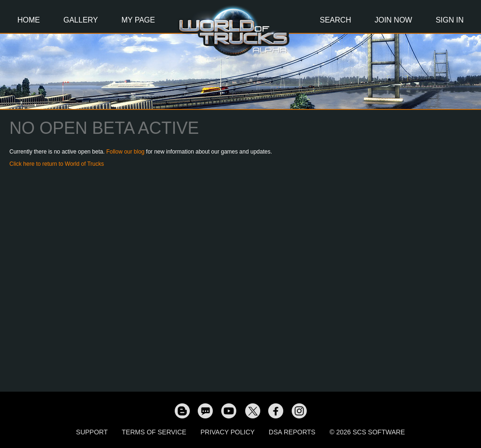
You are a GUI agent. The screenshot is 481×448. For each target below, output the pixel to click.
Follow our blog (125, 152)
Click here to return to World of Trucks (57, 164)
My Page (138, 20)
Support (92, 432)
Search (336, 20)
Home (29, 20)
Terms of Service (154, 432)
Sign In (450, 20)
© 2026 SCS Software (367, 432)
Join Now (393, 20)
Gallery (81, 20)
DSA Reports (292, 432)
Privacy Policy (228, 432)
